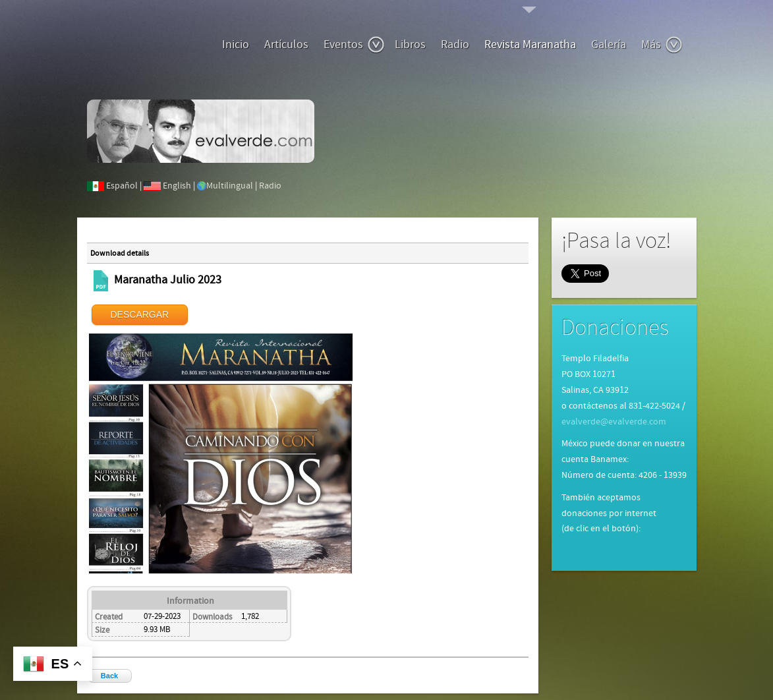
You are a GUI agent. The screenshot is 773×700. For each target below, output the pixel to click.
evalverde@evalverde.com (614, 422)
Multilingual (230, 186)
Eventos (354, 45)
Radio (455, 44)
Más (662, 45)
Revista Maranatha (530, 44)
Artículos (286, 44)
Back (109, 676)
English (177, 186)
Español (122, 186)
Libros (410, 44)
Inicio (236, 44)
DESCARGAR (140, 314)
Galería (609, 44)
